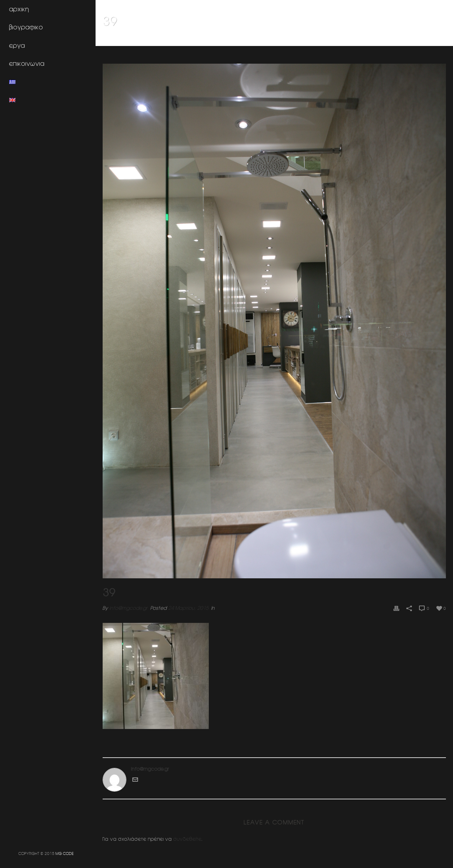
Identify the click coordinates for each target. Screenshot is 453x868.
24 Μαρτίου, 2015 (188, 608)
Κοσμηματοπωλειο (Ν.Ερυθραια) (398, 39)
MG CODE (65, 853)
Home (354, 39)
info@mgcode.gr (128, 608)
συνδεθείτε (188, 839)
